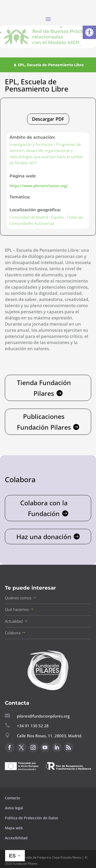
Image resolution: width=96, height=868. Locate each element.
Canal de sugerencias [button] (30, 783)
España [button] (57, 217)
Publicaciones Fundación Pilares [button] (44, 422)
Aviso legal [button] (14, 808)
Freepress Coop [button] (48, 857)
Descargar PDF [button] (48, 119)
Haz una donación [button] (44, 537)
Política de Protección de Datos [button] (32, 818)
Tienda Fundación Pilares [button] (44, 388)
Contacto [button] (13, 798)
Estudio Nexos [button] (71, 857)
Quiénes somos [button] (18, 598)
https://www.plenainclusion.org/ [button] (39, 186)
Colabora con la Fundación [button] (44, 508)
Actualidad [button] (14, 621)
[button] (89, 32)
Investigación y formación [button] (31, 144)
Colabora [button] (13, 633)
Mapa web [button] (14, 828)
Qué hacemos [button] (17, 609)
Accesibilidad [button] (16, 838)
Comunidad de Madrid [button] (29, 217)
